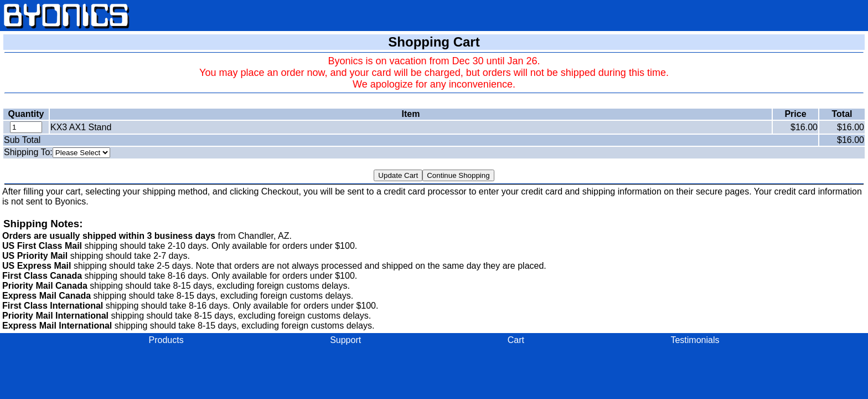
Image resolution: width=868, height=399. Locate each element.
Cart (516, 340)
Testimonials (695, 340)
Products (166, 340)
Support (345, 340)
